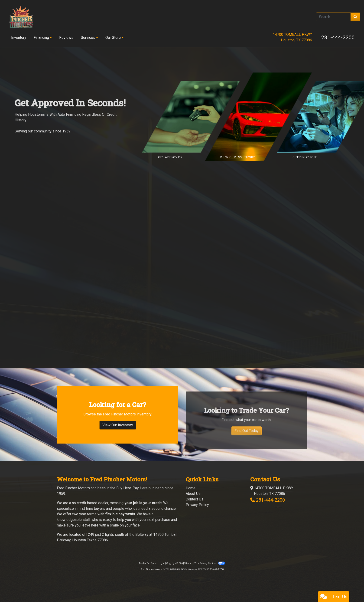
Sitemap (189, 569)
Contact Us (195, 505)
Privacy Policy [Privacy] (197, 510)
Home (191, 494)
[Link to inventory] (262, 117)
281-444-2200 (338, 37)
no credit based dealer (90, 508)
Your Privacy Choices (210, 569)
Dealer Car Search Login (152, 569)
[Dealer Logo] (21, 17)
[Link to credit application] (194, 117)
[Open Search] (333, 17)
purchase (163, 525)
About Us (193, 499)
